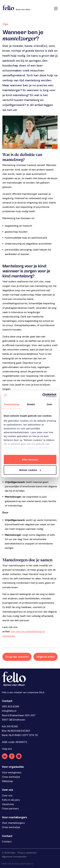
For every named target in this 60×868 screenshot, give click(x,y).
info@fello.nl (9, 711)
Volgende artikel (46, 657)
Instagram (19, 756)
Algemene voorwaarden (14, 857)
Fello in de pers (11, 800)
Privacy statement (27, 853)
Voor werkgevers (12, 772)
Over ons (7, 795)
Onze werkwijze (11, 777)
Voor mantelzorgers (13, 823)
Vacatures (8, 804)
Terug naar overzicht (17, 657)
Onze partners (10, 809)
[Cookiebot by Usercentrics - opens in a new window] (43, 395)
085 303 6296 (10, 706)
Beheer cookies (30, 470)
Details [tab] (31, 404)
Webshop (7, 781)
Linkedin (5, 756)
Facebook (12, 756)
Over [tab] (50, 404)
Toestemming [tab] (12, 404)
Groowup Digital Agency (23, 864)
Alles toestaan (30, 459)
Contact (7, 842)
